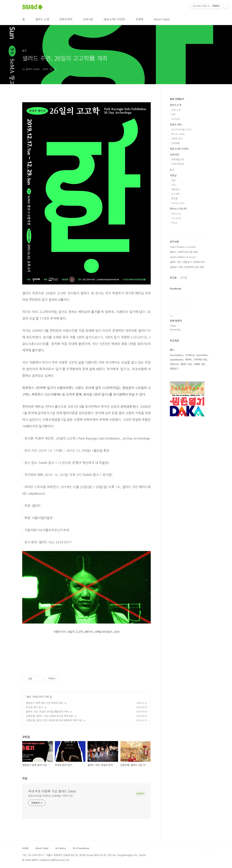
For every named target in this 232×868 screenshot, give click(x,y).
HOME (25, 848)
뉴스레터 (176, 194)
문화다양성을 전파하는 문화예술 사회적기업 (50, 796)
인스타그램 (181, 304)
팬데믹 (189, 359)
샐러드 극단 (186, 364)
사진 (173, 185)
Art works (177, 218)
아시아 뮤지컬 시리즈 (181, 129)
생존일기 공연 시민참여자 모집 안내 (187, 267)
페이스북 (173, 304)
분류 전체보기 (177, 99)
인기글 (184, 278)
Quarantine (202, 355)
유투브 (189, 304)
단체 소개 (176, 110)
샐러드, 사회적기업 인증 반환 (184, 252)
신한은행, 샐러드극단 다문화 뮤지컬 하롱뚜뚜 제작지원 (54, 720)
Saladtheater (177, 359)
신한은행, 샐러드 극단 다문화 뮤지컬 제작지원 (49, 716)
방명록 (140, 19)
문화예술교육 (178, 159)
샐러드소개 (175, 105)
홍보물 (175, 198)
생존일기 (174, 369)
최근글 (173, 278)
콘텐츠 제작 (176, 124)
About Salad (162, 19)
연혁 (173, 114)
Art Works (61, 848)
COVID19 (190, 355)
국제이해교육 (178, 164)
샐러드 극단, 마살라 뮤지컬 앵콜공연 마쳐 (47, 712)
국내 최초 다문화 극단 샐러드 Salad (52, 791)
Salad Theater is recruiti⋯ (184, 247)
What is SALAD (178, 208)
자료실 (173, 175)
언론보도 (176, 189)
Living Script (178, 203)
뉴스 (29, 697)
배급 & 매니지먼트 (114, 19)
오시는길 (176, 119)
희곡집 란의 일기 (34, 707)
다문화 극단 (199, 364)
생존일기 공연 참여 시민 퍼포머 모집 (45, 703)
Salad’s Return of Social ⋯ (184, 257)
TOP (207, 850)
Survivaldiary (177, 355)
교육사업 (88, 19)
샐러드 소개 (42, 19)
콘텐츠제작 (66, 19)
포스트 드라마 (178, 134)
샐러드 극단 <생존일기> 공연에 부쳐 (187, 262)
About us (176, 213)
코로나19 (174, 364)
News (174, 222)
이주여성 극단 (200, 359)
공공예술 (176, 143)
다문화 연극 (177, 138)
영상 (173, 180)
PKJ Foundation (81, 848)
